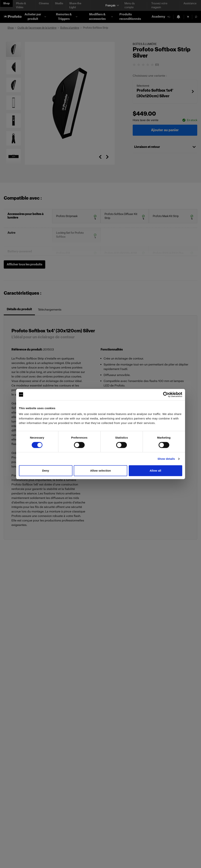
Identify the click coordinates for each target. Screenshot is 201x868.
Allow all (155, 471)
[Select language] (112, 6)
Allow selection (100, 471)
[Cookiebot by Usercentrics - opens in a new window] (166, 395)
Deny (46, 471)
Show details (166, 459)
